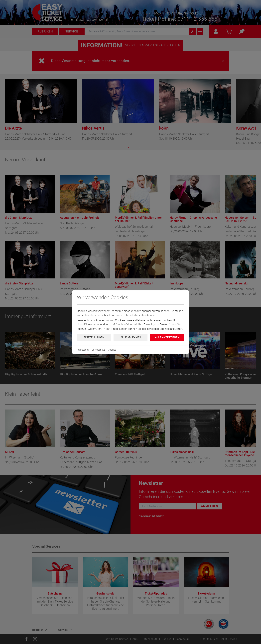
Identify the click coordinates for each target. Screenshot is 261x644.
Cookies (112, 350)
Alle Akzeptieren (167, 337)
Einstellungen (94, 337)
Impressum (83, 350)
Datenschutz (98, 350)
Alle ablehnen (131, 337)
